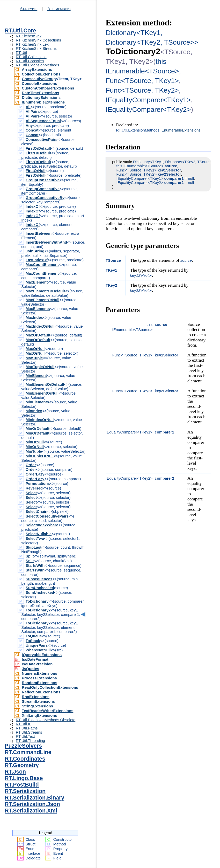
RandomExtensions (39, 683)
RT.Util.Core (20, 31)
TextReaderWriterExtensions (47, 711)
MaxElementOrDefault (45, 291)
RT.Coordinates (25, 759)
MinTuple (34, 451)
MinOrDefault (38, 429)
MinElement (36, 376)
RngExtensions (36, 697)
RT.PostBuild (22, 785)
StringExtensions (37, 706)
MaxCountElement (42, 265)
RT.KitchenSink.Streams (36, 49)
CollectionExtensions (41, 74)
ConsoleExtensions (39, 84)
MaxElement (37, 282)
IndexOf (33, 206)
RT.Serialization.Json (32, 804)
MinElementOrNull (42, 393)
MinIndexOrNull (40, 420)
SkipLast (34, 547)
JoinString (35, 251)
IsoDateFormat (35, 659)
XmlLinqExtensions (39, 715)
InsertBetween (39, 233)
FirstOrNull (36, 171)
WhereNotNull (38, 650)
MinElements (37, 402)
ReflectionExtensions (41, 692)
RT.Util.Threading (30, 741)
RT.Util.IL (23, 724)
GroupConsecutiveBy (45, 198)
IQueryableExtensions (42, 655)
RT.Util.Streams (29, 732)
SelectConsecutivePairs (47, 516)
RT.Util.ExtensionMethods (38, 65)
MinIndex (34, 411)
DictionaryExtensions (41, 98)
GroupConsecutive (43, 180)
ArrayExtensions (37, 70)
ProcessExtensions (39, 678)
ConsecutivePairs (42, 140)
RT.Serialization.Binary (34, 798)
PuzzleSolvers (23, 746)
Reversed (34, 488)
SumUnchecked (40, 588)
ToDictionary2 (38, 610)
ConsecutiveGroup (39, 79)
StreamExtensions (38, 701)
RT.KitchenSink (29, 36)
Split (30, 556)
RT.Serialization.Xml (31, 811)
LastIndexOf (37, 260)
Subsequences (39, 579)
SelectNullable (39, 534)
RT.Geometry (22, 765)
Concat (32, 130)
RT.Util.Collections (31, 57)
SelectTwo (35, 539)
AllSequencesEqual (43, 121)
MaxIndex (34, 318)
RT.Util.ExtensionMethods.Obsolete (46, 720)
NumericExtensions (39, 673)
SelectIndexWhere (42, 525)
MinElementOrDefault (45, 384)
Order (31, 465)
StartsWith (35, 566)
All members (59, 9)
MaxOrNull (35, 349)
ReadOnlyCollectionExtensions (50, 687)
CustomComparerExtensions (48, 88)
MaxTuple (34, 358)
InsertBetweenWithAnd (46, 242)
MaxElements (38, 309)
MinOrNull (35, 442)
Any (29, 126)
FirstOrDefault (38, 148)
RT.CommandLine (28, 752)
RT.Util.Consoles (30, 61)
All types (28, 9)
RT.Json (15, 772)
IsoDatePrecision (37, 664)
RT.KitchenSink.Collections (38, 40)
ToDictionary (37, 601)
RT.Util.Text (25, 736)
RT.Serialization (25, 791)
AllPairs (33, 112)
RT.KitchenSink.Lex (32, 44)
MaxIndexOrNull (40, 326)
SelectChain (36, 512)
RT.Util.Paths (27, 728)
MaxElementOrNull (42, 300)
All (28, 107)
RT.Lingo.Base (24, 778)
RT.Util (21, 53)
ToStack (33, 641)
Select (31, 493)
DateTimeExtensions (40, 93)
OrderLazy (35, 474)
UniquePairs (37, 645)
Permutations (38, 484)
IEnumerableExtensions (43, 102)
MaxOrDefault (38, 335)
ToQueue (34, 636)
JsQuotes (30, 669)
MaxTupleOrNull (40, 367)
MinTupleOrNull (40, 456)
